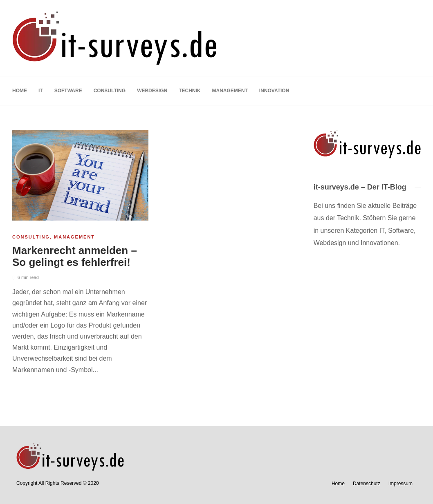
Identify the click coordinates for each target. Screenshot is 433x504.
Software (68, 91)
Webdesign (152, 91)
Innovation (274, 91)
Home (20, 91)
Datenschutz (367, 484)
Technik (190, 91)
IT (41, 91)
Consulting (110, 91)
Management (230, 91)
